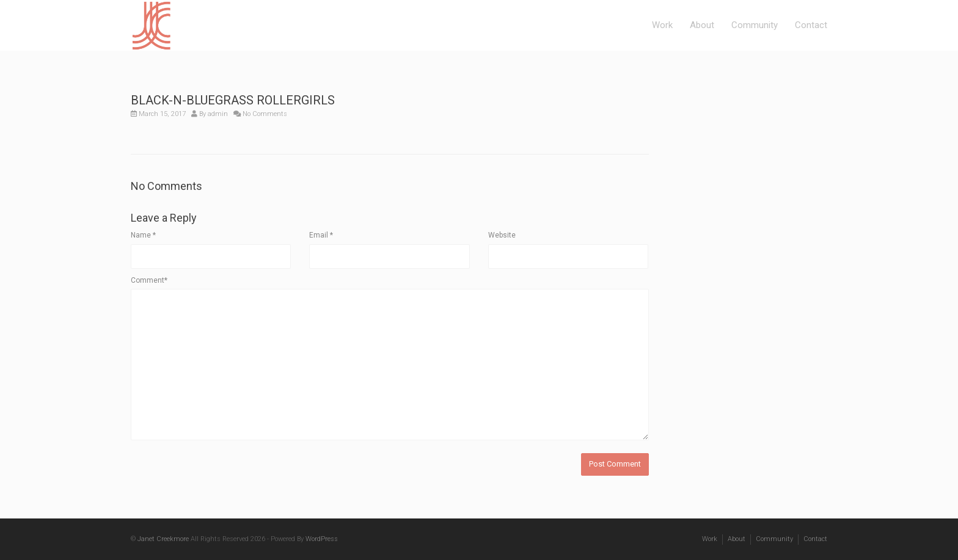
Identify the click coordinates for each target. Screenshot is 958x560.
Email (321, 235)
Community (755, 25)
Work (662, 25)
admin (218, 114)
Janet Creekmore (163, 539)
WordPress (322, 539)
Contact (811, 25)
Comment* (149, 280)
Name (143, 235)
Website (502, 235)
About (702, 25)
